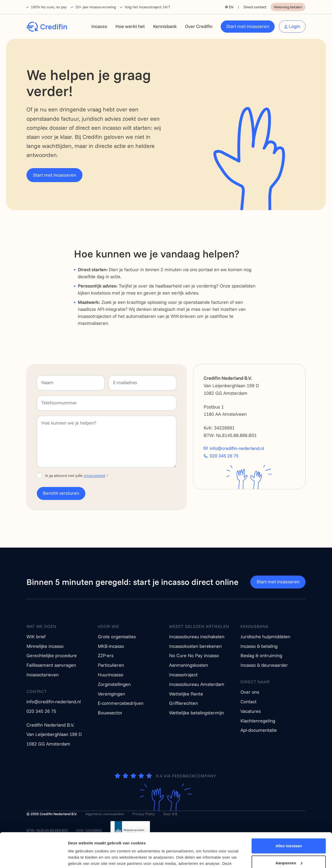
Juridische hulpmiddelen (265, 637)
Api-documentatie (259, 730)
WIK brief (36, 637)
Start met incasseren (248, 26)
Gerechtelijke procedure (52, 655)
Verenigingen (111, 694)
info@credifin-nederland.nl (237, 448)
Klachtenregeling (258, 721)
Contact (248, 702)
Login (294, 26)
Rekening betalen (288, 7)
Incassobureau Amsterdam (197, 684)
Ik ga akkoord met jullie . (77, 476)
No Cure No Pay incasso (194, 655)
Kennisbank (165, 26)
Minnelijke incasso (45, 646)
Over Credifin (199, 26)
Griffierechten (184, 703)
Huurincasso (110, 675)
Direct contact (255, 7)
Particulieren (111, 665)
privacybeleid (94, 476)
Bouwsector (110, 713)
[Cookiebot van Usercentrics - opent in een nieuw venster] (34, 858)
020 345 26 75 (224, 456)
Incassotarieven (43, 675)
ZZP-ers (106, 655)
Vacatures (251, 711)
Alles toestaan (289, 813)
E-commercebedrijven (121, 703)
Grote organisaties (117, 637)
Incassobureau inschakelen (197, 637)
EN (231, 7)
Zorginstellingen (114, 684)
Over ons (250, 692)
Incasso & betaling (259, 646)
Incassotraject (183, 675)
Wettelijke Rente (186, 694)
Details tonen (80, 858)
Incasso (99, 26)
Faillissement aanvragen (51, 665)
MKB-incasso (111, 646)
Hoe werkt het (130, 26)
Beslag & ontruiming (261, 655)
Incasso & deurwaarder (264, 665)
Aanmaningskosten (189, 665)
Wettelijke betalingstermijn (196, 713)
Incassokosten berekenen (195, 646)
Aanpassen (289, 830)
